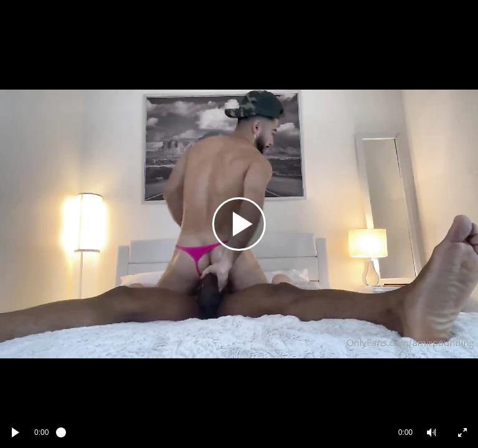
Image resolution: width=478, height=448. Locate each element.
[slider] (223, 432)
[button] (431, 432)
